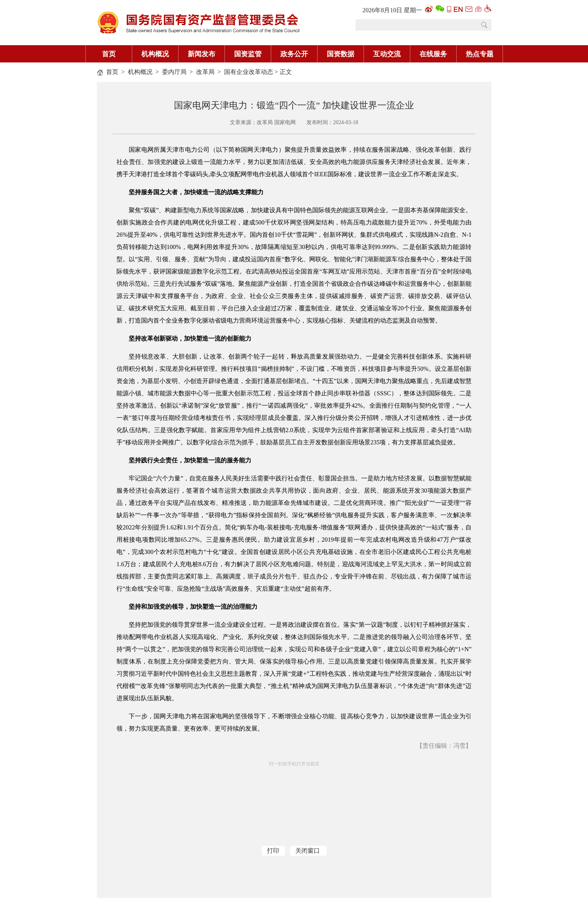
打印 (273, 851)
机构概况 (155, 54)
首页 (109, 54)
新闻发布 (201, 54)
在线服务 (433, 54)
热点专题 (480, 54)
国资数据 (341, 54)
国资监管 (248, 54)
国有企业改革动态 (249, 72)
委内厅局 (174, 72)
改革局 (205, 72)
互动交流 (387, 54)
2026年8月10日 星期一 (392, 10)
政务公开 (294, 54)
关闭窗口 (308, 851)
